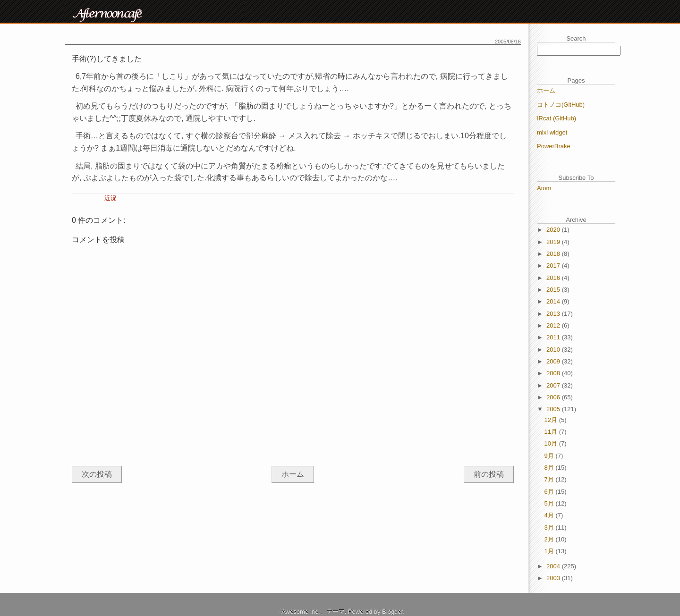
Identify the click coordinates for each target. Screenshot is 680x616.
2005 (554, 409)
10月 (552, 443)
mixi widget (552, 132)
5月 (550, 503)
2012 (554, 325)
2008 (554, 373)
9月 (550, 456)
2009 (554, 361)
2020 (554, 230)
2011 (554, 337)
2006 (554, 397)
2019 (554, 242)
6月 (550, 492)
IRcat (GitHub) (557, 118)
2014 (554, 301)
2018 (554, 254)
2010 (554, 350)
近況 (110, 198)
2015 (554, 290)
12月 (552, 420)
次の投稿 (97, 474)
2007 (554, 385)
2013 (554, 314)
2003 (554, 578)
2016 (554, 278)
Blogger (392, 612)
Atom (544, 188)
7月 (550, 479)
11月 (552, 432)
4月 (550, 515)
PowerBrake (554, 146)
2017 (554, 266)
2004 (554, 566)
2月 (550, 539)
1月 (550, 551)
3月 (550, 527)
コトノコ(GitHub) (561, 105)
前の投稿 (489, 474)
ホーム (293, 474)
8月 (550, 468)
